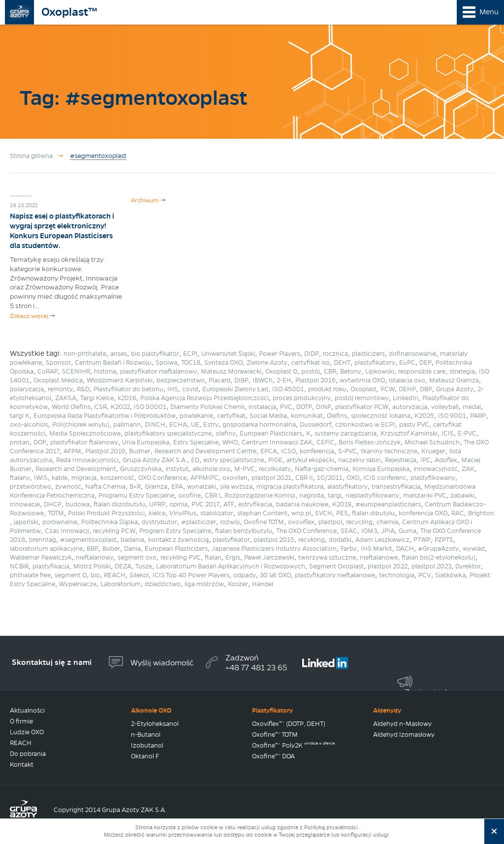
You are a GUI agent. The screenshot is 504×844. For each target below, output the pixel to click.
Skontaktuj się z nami (52, 662)
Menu (489, 12)
